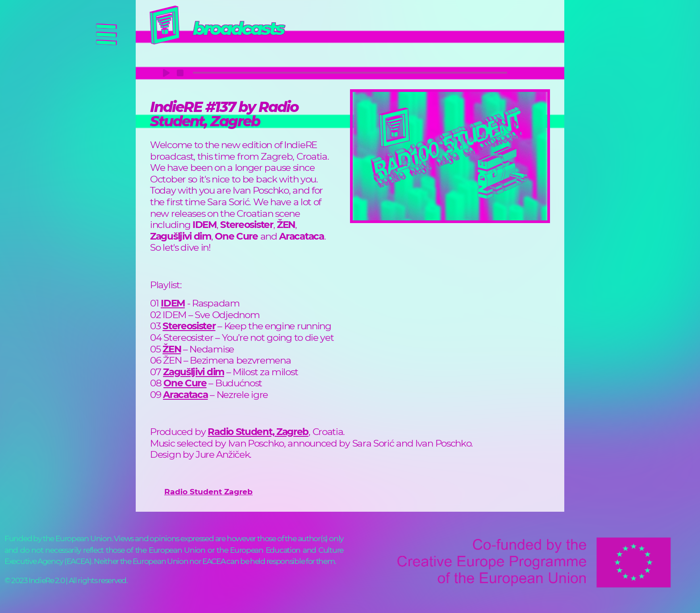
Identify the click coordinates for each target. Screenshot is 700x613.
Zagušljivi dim (194, 372)
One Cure (185, 383)
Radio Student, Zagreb (258, 431)
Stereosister (189, 326)
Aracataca (185, 394)
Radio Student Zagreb (208, 491)
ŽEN (172, 349)
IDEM (173, 303)
